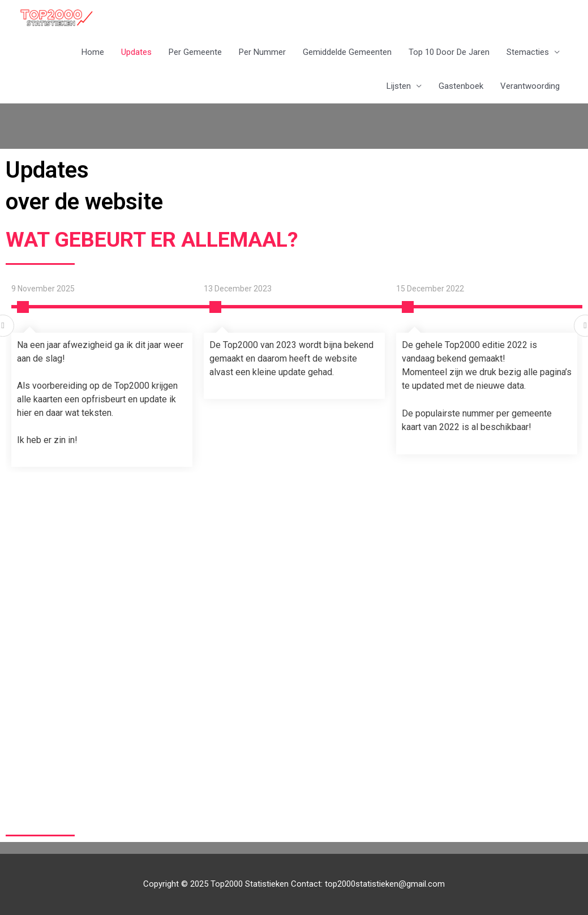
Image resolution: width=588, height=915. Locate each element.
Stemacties (528, 52)
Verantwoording (530, 86)
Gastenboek (461, 86)
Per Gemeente (195, 52)
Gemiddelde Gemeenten (347, 52)
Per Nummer (262, 52)
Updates (136, 52)
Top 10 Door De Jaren (449, 52)
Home (93, 52)
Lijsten (399, 86)
